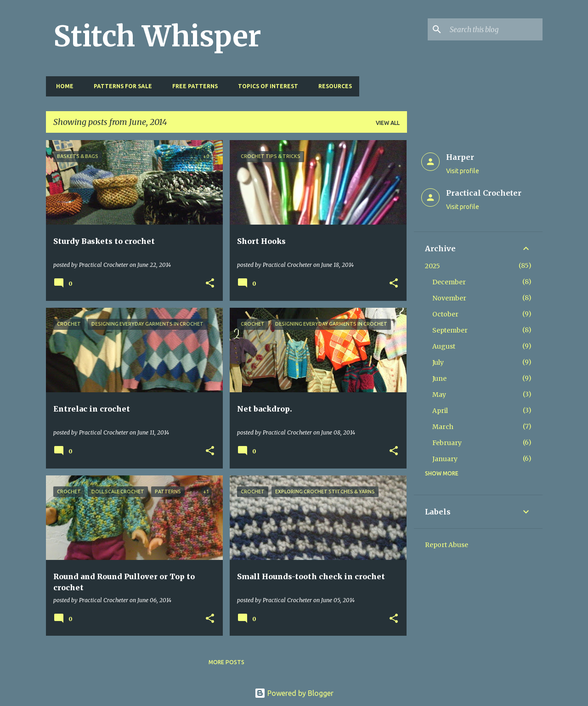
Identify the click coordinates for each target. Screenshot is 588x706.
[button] (210, 284)
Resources (332, 86)
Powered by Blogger (294, 693)
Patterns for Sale (120, 86)
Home (62, 86)
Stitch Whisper (157, 36)
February (447, 443)
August (444, 346)
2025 (433, 266)
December (449, 282)
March (443, 427)
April (440, 411)
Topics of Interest (265, 86)
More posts (226, 662)
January (445, 459)
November (449, 298)
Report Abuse (447, 545)
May (439, 395)
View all (388, 123)
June (439, 378)
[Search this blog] (494, 29)
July (438, 362)
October (445, 314)
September (450, 330)
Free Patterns (192, 86)
